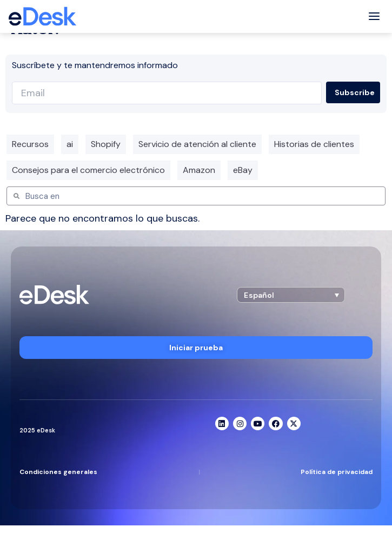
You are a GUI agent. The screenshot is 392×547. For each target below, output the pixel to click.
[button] (291, 295)
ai (70, 144)
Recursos (30, 144)
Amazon (199, 170)
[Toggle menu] (374, 16)
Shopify (106, 144)
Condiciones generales (58, 472)
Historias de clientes (314, 144)
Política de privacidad (337, 472)
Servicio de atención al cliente (197, 144)
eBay (243, 170)
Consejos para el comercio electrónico (88, 170)
